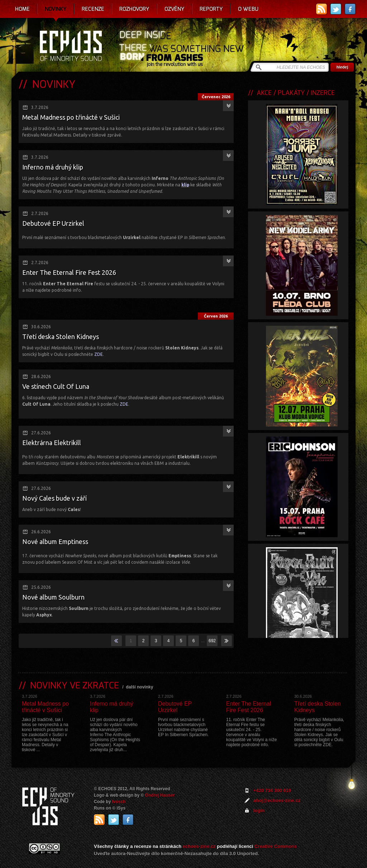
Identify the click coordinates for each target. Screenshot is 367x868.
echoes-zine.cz (199, 846)
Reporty (211, 9)
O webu (248, 9)
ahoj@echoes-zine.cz (277, 800)
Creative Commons (276, 846)
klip (185, 185)
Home (22, 9)
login (259, 810)
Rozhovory (134, 9)
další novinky (139, 687)
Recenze (93, 9)
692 (212, 641)
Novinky (56, 9)
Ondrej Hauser (160, 795)
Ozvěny (175, 9)
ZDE (99, 354)
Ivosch (119, 802)
